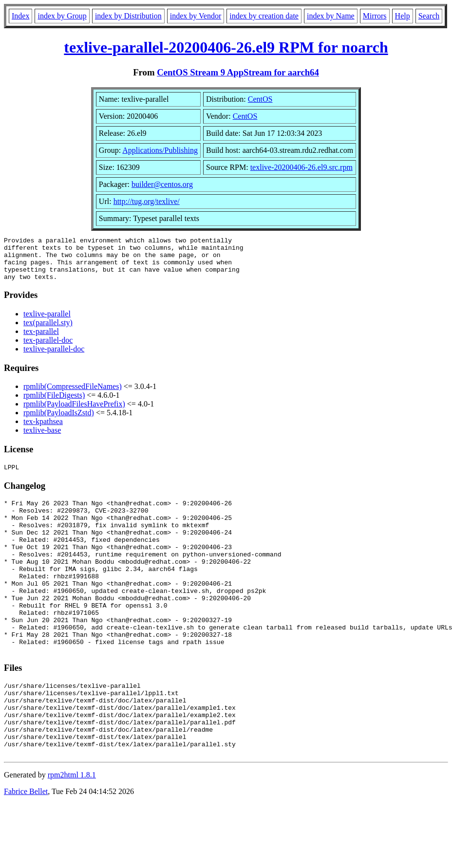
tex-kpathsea (43, 430)
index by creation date (264, 16)
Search (429, 16)
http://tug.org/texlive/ (147, 201)
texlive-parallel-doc (54, 358)
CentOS (260, 99)
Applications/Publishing (160, 150)
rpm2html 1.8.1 (72, 830)
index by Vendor (196, 16)
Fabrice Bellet (26, 847)
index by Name (331, 16)
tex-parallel (41, 340)
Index (20, 16)
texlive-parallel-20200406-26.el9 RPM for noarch (226, 47)
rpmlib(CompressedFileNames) (73, 395)
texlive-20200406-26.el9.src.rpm (301, 167)
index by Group (62, 16)
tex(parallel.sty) (48, 331)
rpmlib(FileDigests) (54, 404)
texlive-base (42, 439)
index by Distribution (128, 16)
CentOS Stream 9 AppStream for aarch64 (238, 72)
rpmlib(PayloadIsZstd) (59, 421)
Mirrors (375, 16)
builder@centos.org (162, 184)
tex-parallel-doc (48, 349)
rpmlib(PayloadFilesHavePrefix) (74, 413)
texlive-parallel (47, 323)
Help (403, 16)
